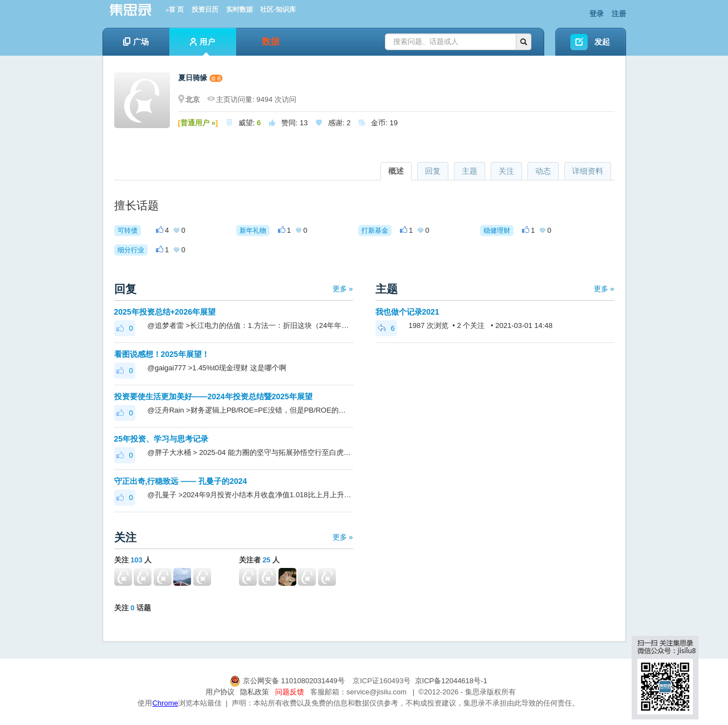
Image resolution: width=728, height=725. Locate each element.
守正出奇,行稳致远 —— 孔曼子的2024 (181, 481)
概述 (396, 171)
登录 (597, 14)
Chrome (165, 703)
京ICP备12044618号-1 (451, 681)
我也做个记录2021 (407, 312)
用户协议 (220, 692)
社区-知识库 (278, 9)
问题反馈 (290, 692)
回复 (433, 171)
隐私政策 (255, 692)
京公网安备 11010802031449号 (288, 681)
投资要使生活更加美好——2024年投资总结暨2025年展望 (213, 396)
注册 (619, 14)
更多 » (343, 289)
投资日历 (205, 9)
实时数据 (240, 9)
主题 (470, 171)
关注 (506, 171)
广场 (136, 42)
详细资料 (588, 171)
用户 (202, 46)
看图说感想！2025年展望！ (162, 354)
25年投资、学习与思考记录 (162, 439)
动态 (543, 171)
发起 (602, 42)
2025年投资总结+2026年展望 (165, 312)
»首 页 (175, 9)
